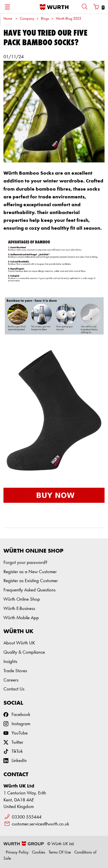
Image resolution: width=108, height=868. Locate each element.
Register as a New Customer (30, 572)
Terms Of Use (60, 853)
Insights (10, 662)
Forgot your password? (25, 563)
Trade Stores (15, 671)
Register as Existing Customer (31, 581)
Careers (11, 680)
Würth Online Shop (22, 599)
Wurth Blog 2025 (69, 19)
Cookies (39, 853)
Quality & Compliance (24, 652)
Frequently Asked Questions (30, 590)
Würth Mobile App (21, 618)
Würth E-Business (19, 609)
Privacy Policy (17, 853)
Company (27, 19)
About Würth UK (19, 643)
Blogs (45, 19)
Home (8, 19)
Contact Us (14, 689)
